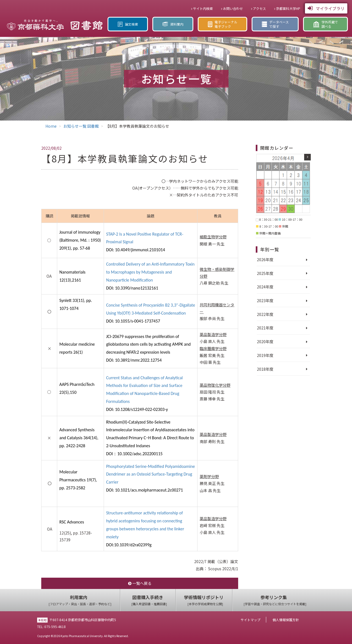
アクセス (258, 8)
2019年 (263, 355)
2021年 (263, 328)
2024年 (263, 287)
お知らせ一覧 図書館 (81, 126)
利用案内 (80, 600)
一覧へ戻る (140, 583)
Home (51, 126)
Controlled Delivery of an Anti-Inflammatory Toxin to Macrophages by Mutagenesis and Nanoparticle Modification (150, 272)
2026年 (263, 260)
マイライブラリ (326, 8)
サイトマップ (251, 620)
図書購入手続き (149, 600)
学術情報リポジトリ (205, 600)
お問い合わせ (232, 8)
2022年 (263, 314)
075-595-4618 (55, 627)
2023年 (263, 301)
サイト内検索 (202, 8)
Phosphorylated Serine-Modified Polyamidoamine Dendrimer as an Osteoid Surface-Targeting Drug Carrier (151, 474)
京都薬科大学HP (287, 8)
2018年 (263, 369)
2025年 (263, 273)
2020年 (263, 342)
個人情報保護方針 (286, 620)
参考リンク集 (275, 600)
